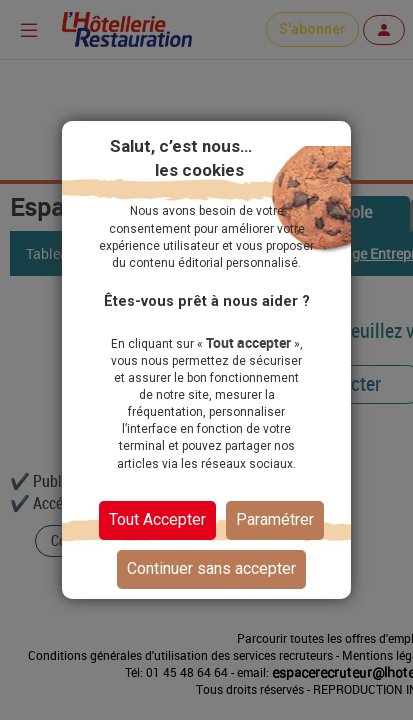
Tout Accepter (157, 519)
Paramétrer (275, 519)
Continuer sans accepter (211, 568)
